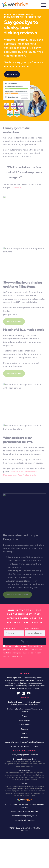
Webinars (24, 790)
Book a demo (12, 74)
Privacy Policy (32, 816)
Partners (25, 729)
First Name (9, 629)
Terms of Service (19, 816)
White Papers (24, 775)
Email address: (35, 631)
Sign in (24, 733)
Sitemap (25, 738)
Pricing (24, 716)
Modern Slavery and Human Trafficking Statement (24, 742)
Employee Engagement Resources (24, 755)
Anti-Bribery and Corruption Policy (24, 746)
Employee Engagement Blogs (24, 763)
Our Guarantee (24, 725)
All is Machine (29, 820)
